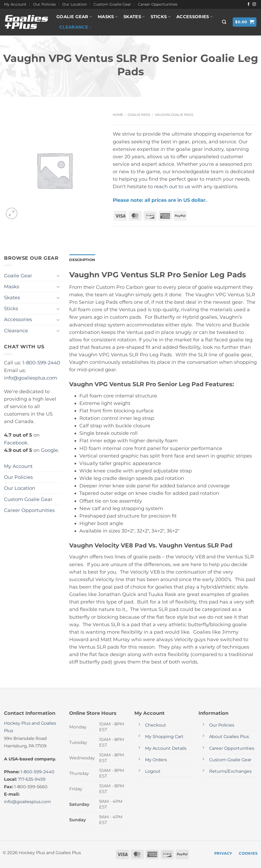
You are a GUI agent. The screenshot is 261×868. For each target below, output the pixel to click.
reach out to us (172, 186)
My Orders (156, 760)
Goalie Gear (74, 17)
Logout (153, 772)
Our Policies (44, 4)
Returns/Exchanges (230, 772)
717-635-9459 (32, 780)
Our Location (75, 4)
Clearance (75, 27)
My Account (15, 4)
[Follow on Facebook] (249, 4)
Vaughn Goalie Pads (174, 115)
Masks (108, 17)
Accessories (194, 17)
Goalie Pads (139, 115)
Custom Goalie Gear (112, 4)
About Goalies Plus (229, 737)
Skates (134, 17)
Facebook (16, 443)
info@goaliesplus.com (31, 378)
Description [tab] (83, 260)
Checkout (156, 726)
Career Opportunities (158, 4)
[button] (224, 22)
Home (118, 115)
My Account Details (166, 749)
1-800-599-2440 (41, 363)
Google (49, 450)
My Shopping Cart (164, 737)
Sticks (161, 17)
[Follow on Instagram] (254, 4)
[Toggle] (58, 276)
